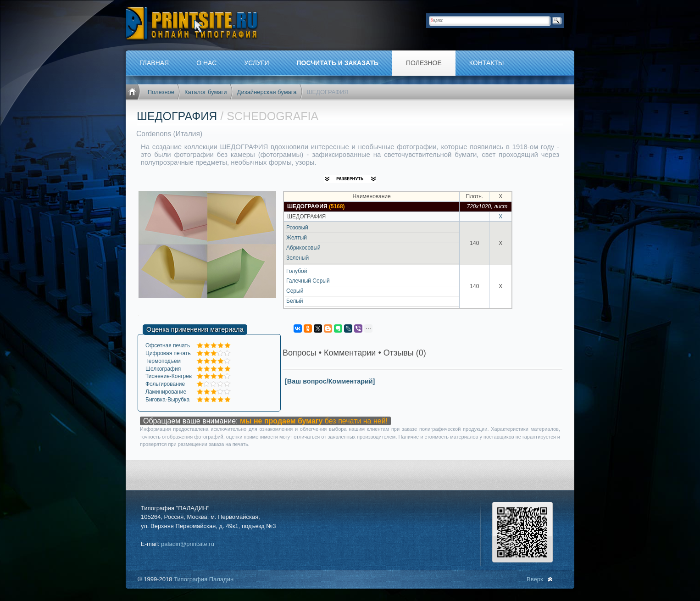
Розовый (297, 228)
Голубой (297, 271)
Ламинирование (166, 392)
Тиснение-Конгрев (169, 376)
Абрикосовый (303, 248)
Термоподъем (163, 361)
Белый (294, 301)
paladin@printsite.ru (188, 544)
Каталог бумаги (206, 92)
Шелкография (163, 369)
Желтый (297, 238)
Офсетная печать (168, 345)
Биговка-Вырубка (167, 400)
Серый (295, 291)
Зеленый (297, 258)
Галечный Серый (308, 281)
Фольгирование (165, 384)
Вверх (535, 579)
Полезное (161, 92)
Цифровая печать (168, 353)
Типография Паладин (204, 579)
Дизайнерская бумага (267, 92)
